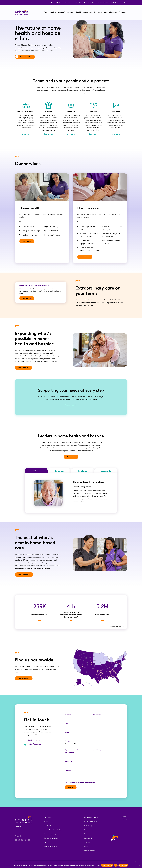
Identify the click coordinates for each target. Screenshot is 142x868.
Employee (83, 471)
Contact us (19, 827)
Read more (71, 457)
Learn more (26, 134)
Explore (27, 298)
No (116, 865)
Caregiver (59, 471)
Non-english (48, 826)
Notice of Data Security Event (61, 3)
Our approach (49, 12)
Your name (77, 716)
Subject (91, 742)
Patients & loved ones (65, 12)
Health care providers (84, 12)
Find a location (116, 3)
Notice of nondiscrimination (53, 830)
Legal (46, 842)
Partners (87, 834)
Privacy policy (123, 865)
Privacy (46, 822)
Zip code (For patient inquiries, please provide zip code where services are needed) (91, 753)
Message (91, 771)
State (91, 734)
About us (112, 12)
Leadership (106, 471)
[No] (140, 865)
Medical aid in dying (50, 846)
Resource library (103, 3)
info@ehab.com (32, 740)
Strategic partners (101, 12)
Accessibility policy (50, 834)
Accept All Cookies (107, 865)
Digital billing (77, 3)
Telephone (91, 763)
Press (86, 846)
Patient (36, 471)
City (91, 725)
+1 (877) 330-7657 (33, 744)
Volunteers (88, 842)
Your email (106, 716)
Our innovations (24, 575)
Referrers (87, 830)
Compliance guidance (51, 838)
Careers (122, 12)
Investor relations (90, 3)
